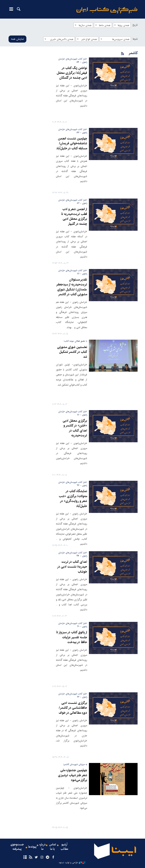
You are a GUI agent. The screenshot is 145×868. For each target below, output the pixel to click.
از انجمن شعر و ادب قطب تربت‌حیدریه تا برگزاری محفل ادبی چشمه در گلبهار (74, 217)
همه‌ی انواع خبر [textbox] (89, 39)
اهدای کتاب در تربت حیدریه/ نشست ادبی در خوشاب (72, 567)
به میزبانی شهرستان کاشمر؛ (75, 764)
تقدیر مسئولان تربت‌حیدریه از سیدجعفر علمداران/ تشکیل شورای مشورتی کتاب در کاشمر (72, 287)
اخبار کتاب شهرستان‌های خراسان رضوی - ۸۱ (73, 272)
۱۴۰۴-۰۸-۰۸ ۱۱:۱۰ (60, 475)
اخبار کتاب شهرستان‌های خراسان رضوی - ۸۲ (73, 202)
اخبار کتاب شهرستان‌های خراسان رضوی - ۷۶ (73, 484)
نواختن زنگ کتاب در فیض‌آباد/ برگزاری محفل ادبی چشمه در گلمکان (72, 73)
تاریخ (135, 25)
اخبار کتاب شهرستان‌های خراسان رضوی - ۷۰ (73, 625)
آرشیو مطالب (64, 847)
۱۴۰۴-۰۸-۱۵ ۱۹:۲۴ (60, 334)
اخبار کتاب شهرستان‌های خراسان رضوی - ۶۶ (73, 695)
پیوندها (32, 847)
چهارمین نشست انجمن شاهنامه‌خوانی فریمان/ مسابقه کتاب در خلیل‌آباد (72, 144)
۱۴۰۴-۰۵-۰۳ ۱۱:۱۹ (60, 687)
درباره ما (42, 847)
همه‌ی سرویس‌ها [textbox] (121, 39)
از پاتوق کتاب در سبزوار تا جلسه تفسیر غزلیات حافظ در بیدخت (72, 637)
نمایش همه (17, 39)
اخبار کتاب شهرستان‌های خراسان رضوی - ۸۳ (73, 131)
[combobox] (122, 25)
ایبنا (107, 10)
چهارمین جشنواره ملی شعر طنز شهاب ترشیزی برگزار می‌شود (72, 775)
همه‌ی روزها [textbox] (123, 25)
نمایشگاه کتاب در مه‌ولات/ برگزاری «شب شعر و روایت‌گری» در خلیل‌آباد (73, 499)
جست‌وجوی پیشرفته (17, 847)
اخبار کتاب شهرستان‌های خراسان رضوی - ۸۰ (73, 413)
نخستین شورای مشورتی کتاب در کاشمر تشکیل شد (72, 352)
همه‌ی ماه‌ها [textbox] (105, 25)
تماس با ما (53, 847)
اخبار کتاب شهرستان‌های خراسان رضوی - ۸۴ (73, 60)
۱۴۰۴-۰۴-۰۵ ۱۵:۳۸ (60, 757)
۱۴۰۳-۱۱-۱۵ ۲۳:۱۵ (60, 828)
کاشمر (133, 53)
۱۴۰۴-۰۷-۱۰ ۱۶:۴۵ (60, 546)
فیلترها (136, 39)
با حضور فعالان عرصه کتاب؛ (75, 341)
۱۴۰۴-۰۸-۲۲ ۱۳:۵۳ (60, 263)
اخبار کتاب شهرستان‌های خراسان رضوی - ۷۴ (73, 554)
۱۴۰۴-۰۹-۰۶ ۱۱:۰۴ (60, 122)
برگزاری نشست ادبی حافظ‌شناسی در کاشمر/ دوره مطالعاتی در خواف (73, 708)
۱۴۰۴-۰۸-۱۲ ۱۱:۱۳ (60, 404)
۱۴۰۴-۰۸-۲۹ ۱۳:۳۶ (60, 193)
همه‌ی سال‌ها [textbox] (85, 25)
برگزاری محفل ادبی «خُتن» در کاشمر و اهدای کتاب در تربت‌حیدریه (75, 428)
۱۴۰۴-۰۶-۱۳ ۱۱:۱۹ (60, 616)
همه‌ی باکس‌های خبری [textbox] (62, 39)
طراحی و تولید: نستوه (72, 863)
